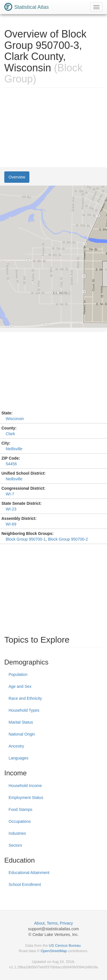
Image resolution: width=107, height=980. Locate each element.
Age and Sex (20, 686)
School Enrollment (25, 885)
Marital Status (21, 722)
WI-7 (10, 494)
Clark (10, 434)
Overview (17, 177)
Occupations (20, 821)
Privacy (66, 923)
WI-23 (11, 509)
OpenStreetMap (54, 951)
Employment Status (26, 798)
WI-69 (11, 524)
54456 (11, 464)
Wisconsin (15, 419)
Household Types (24, 710)
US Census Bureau (65, 945)
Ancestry (16, 746)
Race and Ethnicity (25, 698)
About (40, 923)
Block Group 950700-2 (68, 539)
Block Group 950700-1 (26, 539)
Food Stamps (20, 809)
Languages (18, 758)
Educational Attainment (29, 873)
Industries (17, 833)
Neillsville (14, 449)
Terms (52, 923)
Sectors (15, 845)
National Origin (22, 734)
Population (18, 674)
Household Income (25, 786)
